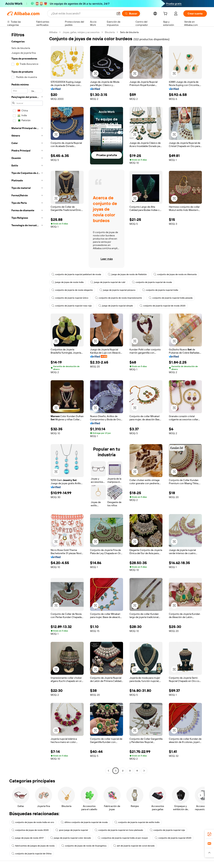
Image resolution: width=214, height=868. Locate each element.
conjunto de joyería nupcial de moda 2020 (163, 306)
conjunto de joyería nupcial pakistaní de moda (76, 274)
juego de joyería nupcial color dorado (71, 838)
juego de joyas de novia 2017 (28, 838)
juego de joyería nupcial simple (116, 306)
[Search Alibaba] (82, 14)
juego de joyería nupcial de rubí (108, 282)
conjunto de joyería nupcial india (160, 290)
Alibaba (53, 32)
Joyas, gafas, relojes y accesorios (81, 32)
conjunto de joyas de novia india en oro (33, 822)
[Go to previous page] (108, 771)
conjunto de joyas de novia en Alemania (175, 274)
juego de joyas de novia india (68, 282)
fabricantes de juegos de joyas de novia (33, 846)
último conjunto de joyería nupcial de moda (84, 822)
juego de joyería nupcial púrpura (117, 290)
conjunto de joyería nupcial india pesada (171, 298)
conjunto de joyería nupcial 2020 (173, 838)
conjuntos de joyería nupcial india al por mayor (123, 838)
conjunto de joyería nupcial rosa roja (72, 306)
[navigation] (27, 402)
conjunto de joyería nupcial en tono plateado (119, 830)
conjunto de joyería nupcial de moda (152, 282)
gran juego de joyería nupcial (72, 830)
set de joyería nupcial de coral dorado (134, 846)
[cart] (166, 14)
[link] (209, 834)
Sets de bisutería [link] (129, 32)
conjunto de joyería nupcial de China (32, 854)
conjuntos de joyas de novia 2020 (30, 830)
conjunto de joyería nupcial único (70, 298)
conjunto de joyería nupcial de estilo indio (137, 822)
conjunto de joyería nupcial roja (167, 830)
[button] (118, 14)
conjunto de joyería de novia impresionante (119, 298)
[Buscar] (131, 14)
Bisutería (110, 32)
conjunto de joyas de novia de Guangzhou (84, 846)
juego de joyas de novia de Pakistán (127, 274)
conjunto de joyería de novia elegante (72, 290)
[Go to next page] (144, 771)
